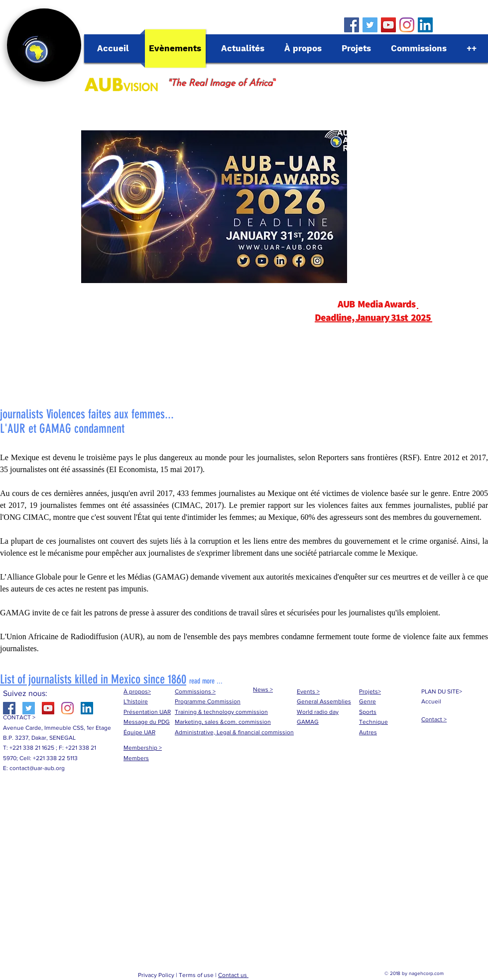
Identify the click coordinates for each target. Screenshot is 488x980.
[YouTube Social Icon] (388, 25)
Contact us (233, 975)
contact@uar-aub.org (37, 768)
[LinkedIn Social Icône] (425, 25)
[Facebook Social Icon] (352, 25)
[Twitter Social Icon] (370, 25)
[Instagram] (407, 25)
